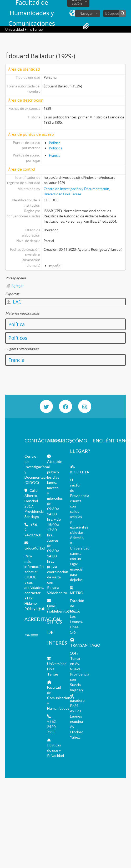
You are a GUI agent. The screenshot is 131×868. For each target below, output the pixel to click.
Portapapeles (86, 26)
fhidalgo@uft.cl (37, 608)
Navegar (86, 13)
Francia (55, 155)
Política (55, 143)
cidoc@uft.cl (35, 548)
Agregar (18, 286)
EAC (14, 302)
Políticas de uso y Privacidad (56, 750)
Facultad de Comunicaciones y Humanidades (61, 698)
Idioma (73, 13)
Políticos (56, 148)
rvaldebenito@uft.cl (63, 611)
